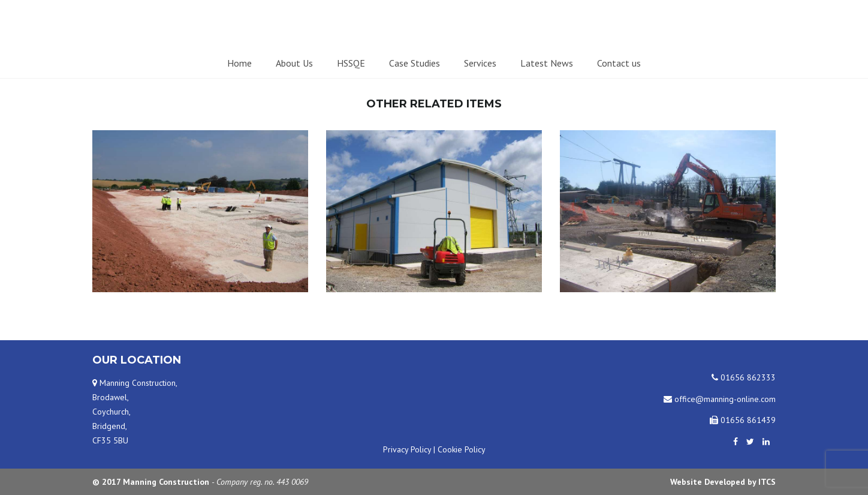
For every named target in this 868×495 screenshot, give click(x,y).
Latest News (547, 63)
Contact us (619, 63)
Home (239, 63)
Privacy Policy (407, 449)
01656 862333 (744, 377)
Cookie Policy (462, 449)
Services (480, 63)
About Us (294, 63)
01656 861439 (743, 420)
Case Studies (415, 63)
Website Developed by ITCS (723, 482)
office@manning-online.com (720, 399)
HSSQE (351, 63)
